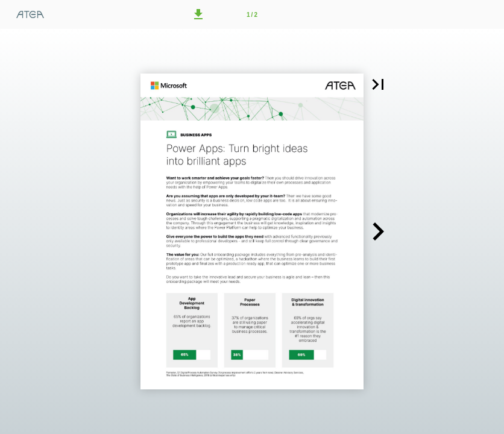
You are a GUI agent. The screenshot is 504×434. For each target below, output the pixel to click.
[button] (198, 14)
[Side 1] (252, 14)
